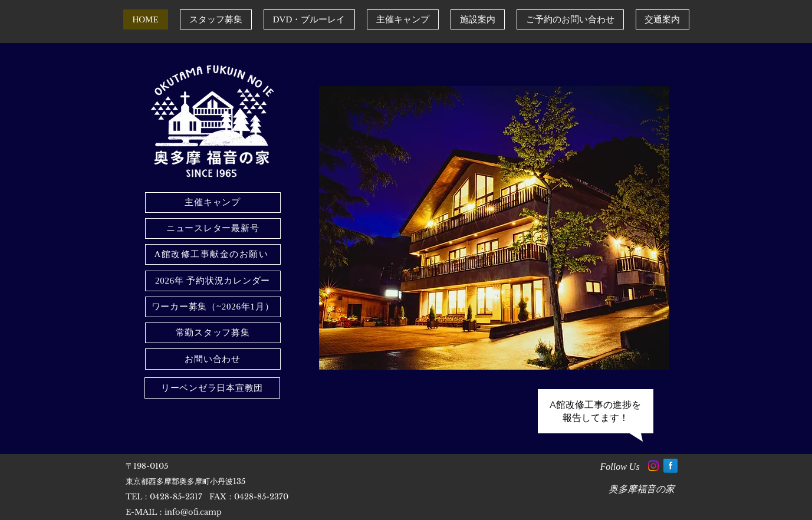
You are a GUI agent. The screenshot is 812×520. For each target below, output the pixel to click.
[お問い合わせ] (213, 359)
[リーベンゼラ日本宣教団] (212, 388)
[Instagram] (653, 466)
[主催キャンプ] (213, 203)
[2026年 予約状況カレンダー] (213, 281)
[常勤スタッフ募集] (213, 333)
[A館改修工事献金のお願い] (213, 254)
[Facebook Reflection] (670, 466)
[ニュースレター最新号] (213, 228)
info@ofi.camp (193, 512)
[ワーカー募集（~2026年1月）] (213, 307)
